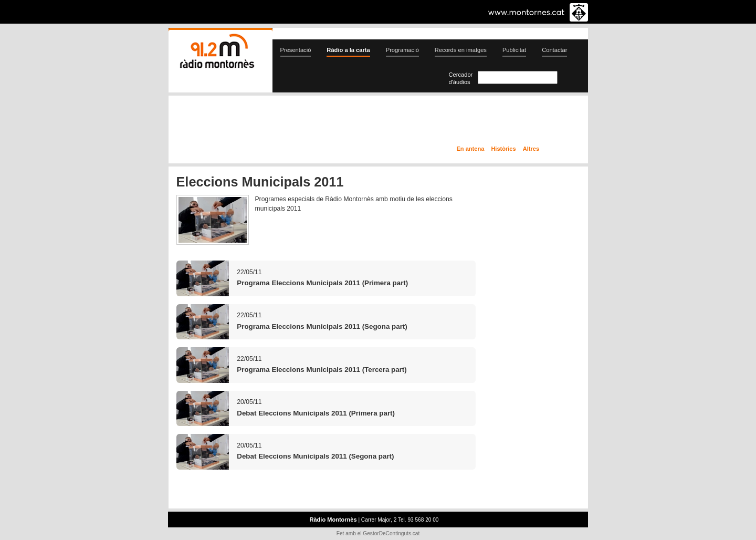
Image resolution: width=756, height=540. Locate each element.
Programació (402, 50)
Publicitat (514, 50)
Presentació (296, 50)
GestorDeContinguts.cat (391, 533)
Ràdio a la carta (348, 50)
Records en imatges (461, 50)
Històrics (503, 149)
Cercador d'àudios (461, 78)
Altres (531, 149)
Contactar (554, 50)
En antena (471, 149)
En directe (281, 122)
